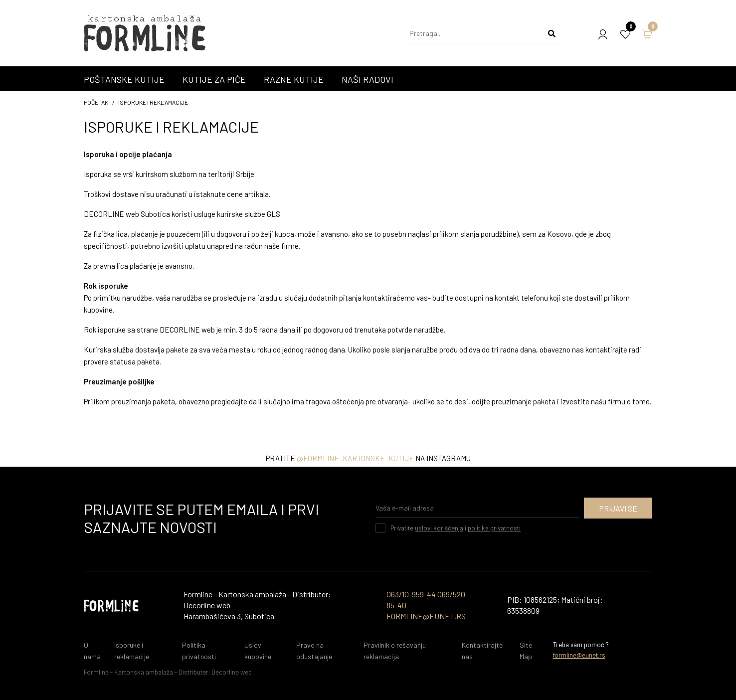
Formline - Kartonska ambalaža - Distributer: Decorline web (168, 672)
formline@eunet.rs (579, 655)
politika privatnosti (494, 528)
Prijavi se (618, 508)
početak (96, 102)
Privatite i (456, 528)
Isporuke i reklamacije (153, 102)
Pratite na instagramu (368, 458)
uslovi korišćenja (439, 528)
